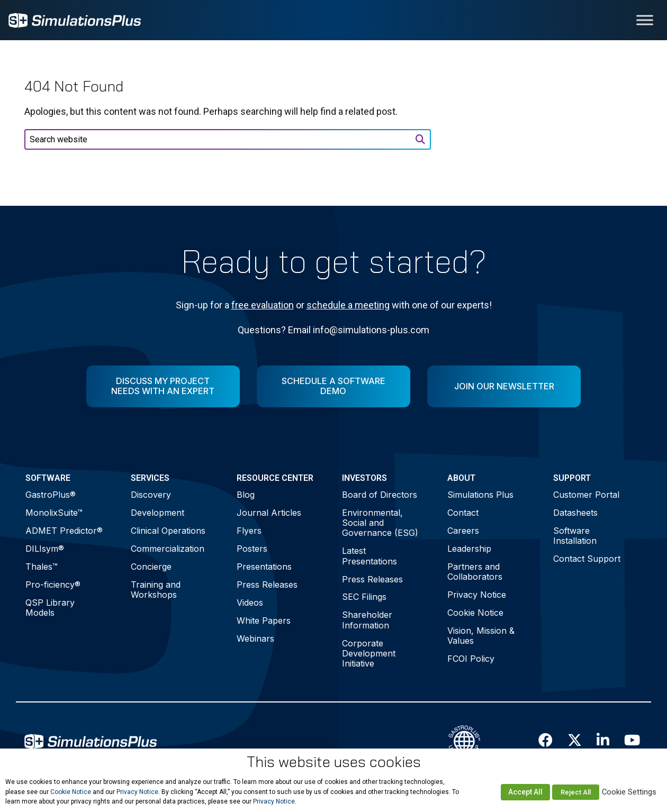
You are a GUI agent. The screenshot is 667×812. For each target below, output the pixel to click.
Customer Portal (586, 495)
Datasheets (575, 513)
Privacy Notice (477, 595)
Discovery (151, 495)
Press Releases (267, 585)
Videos (250, 603)
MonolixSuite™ (54, 513)
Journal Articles (269, 513)
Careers (463, 531)
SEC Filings (364, 597)
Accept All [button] (525, 792)
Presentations (264, 567)
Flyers (249, 531)
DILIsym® (45, 549)
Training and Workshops (156, 590)
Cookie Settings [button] (629, 792)
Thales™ (42, 567)
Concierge (151, 567)
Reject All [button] (576, 792)
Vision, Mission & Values (481, 636)
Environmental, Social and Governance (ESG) (380, 523)
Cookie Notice (475, 613)
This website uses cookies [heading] (334, 762)
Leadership (469, 549)
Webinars (255, 638)
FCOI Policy (471, 659)
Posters (252, 549)
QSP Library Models (50, 608)
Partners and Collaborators (475, 572)
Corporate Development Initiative (369, 653)
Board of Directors (380, 495)
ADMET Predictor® (64, 531)
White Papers (264, 621)
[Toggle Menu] (645, 20)
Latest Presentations (369, 556)
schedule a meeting (348, 305)
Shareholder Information (367, 620)
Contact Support (587, 559)
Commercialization (168, 549)
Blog (246, 495)
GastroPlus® (51, 495)
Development (157, 513)
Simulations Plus (480, 495)
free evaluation (263, 305)
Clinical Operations (168, 531)
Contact (463, 513)
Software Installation (575, 536)
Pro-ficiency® (53, 585)
